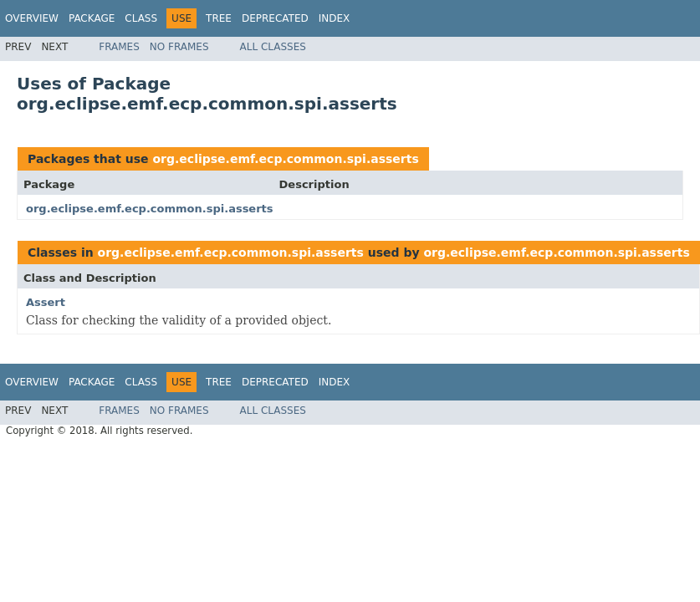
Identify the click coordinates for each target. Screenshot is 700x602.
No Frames (179, 47)
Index (335, 18)
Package (92, 18)
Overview (32, 18)
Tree (219, 18)
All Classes (273, 47)
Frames (119, 47)
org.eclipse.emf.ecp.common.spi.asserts (285, 159)
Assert (46, 302)
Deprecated (275, 18)
